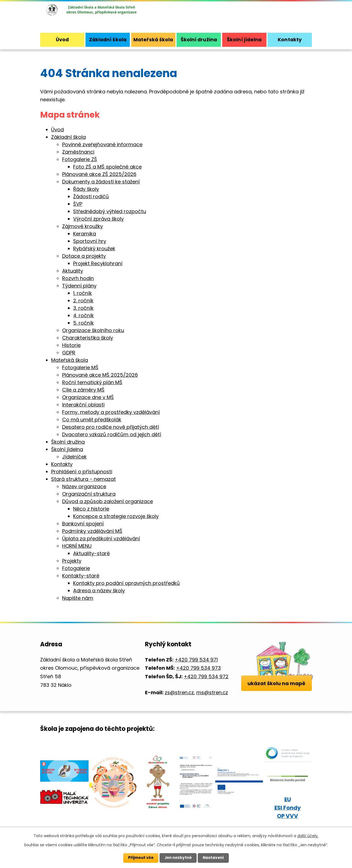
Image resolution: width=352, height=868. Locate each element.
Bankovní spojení (83, 524)
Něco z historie (91, 509)
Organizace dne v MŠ (88, 397)
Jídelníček (74, 457)
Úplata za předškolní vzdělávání (101, 539)
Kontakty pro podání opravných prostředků (127, 583)
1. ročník (82, 293)
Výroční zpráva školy (98, 219)
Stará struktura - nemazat (83, 479)
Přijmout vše (140, 858)
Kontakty (290, 40)
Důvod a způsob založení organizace (108, 501)
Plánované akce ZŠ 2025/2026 (99, 174)
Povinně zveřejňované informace (102, 144)
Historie (71, 345)
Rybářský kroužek (94, 249)
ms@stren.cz (212, 692)
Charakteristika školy (88, 338)
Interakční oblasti (83, 405)
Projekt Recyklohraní (98, 263)
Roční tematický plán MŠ (92, 382)
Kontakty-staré (81, 576)
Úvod (62, 40)
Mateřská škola (153, 40)
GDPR (69, 353)
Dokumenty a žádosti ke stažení (101, 182)
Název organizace (84, 486)
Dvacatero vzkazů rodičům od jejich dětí (112, 434)
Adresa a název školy (99, 591)
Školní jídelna (244, 40)
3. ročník (83, 308)
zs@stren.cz (179, 692)
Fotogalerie (76, 568)
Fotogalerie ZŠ (80, 159)
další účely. (308, 836)
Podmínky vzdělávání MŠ (92, 531)
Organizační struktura (89, 494)
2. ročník (83, 301)
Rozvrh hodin (78, 278)
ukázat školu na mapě (277, 689)
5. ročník (83, 323)
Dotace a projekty (84, 256)
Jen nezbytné (178, 858)
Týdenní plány (79, 286)
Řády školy (86, 189)
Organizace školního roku (93, 330)
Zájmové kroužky (82, 226)
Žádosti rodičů (91, 196)
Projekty (72, 561)
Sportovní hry (90, 241)
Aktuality (73, 271)
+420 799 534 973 (198, 668)
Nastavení (215, 858)
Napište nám (78, 598)
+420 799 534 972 (206, 676)
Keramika (85, 234)
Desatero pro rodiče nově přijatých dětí (111, 427)
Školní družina (199, 40)
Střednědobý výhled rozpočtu (110, 211)
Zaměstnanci (78, 152)
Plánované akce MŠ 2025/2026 (100, 375)
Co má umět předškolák (92, 420)
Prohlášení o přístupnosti (82, 472)
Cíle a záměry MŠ (83, 390)
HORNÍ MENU (77, 546)
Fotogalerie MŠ (80, 367)
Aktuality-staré (91, 553)
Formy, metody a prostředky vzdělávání (111, 412)
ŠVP (78, 204)
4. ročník (83, 315)
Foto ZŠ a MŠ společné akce (107, 167)
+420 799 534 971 (196, 660)
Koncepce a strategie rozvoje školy (116, 516)
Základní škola (108, 40)
